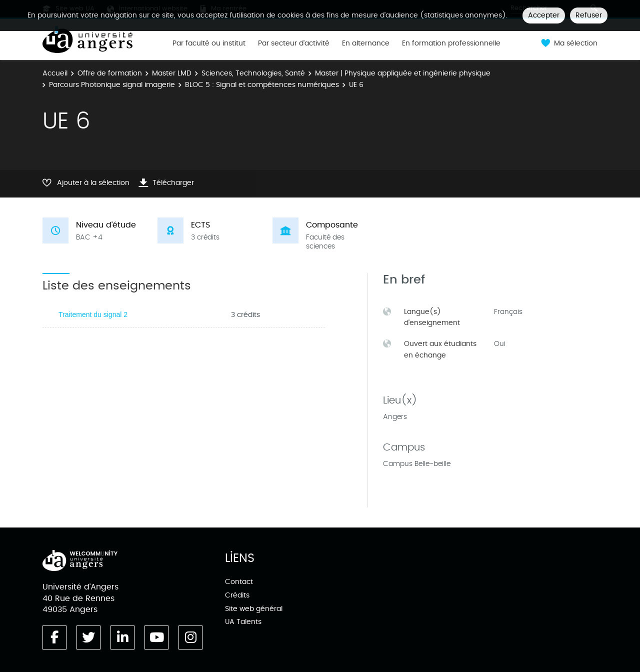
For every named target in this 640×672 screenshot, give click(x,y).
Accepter (544, 15)
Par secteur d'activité (294, 43)
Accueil (55, 73)
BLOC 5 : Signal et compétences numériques (262, 85)
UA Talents (243, 622)
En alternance (366, 43)
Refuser (589, 15)
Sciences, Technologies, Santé (253, 73)
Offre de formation (110, 73)
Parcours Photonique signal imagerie (112, 85)
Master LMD (172, 73)
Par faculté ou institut (209, 43)
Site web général (254, 609)
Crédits (237, 595)
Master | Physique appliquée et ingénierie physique (403, 73)
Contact (239, 582)
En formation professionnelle (451, 43)
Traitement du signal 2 (93, 314)
